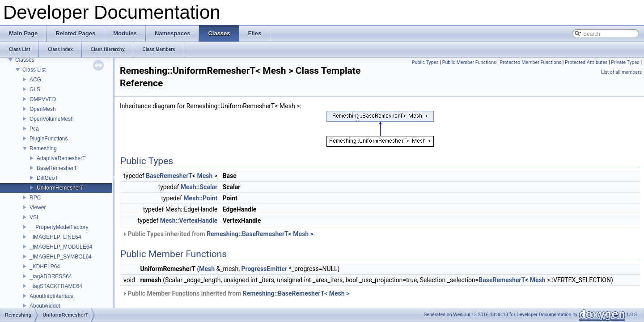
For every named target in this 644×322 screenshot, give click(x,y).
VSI (34, 217)
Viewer (38, 208)
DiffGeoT (47, 178)
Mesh (205, 176)
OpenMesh (43, 109)
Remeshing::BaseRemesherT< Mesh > (260, 234)
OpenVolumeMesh (52, 119)
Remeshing (43, 148)
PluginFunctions (49, 139)
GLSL (36, 89)
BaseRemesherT (57, 168)
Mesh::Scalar (199, 187)
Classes (25, 60)
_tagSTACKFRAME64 (56, 286)
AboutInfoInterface (51, 296)
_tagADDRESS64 (51, 276)
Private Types (625, 62)
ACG (35, 80)
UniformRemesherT (60, 188)
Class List (34, 70)
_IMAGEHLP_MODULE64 (61, 247)
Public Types (425, 62)
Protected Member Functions (530, 62)
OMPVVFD (43, 99)
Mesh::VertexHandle (189, 220)
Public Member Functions (469, 62)
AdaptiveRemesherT (61, 158)
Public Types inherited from (218, 234)
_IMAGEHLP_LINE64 (55, 237)
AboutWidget (45, 306)
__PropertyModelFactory (59, 227)
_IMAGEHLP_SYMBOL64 (61, 257)
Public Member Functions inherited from (236, 293)
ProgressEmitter (265, 269)
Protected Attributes (586, 62)
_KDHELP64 (45, 267)
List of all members (621, 72)
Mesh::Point (200, 198)
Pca (34, 129)
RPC (35, 198)
